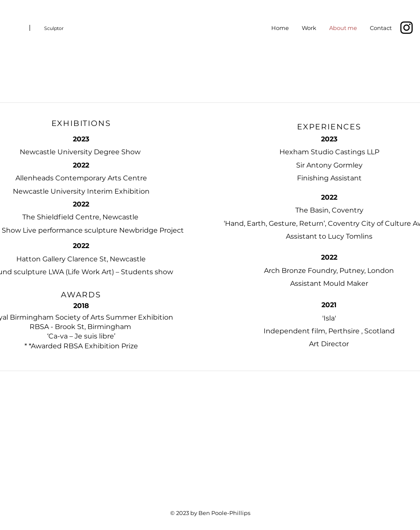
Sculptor (54, 28)
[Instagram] (406, 28)
